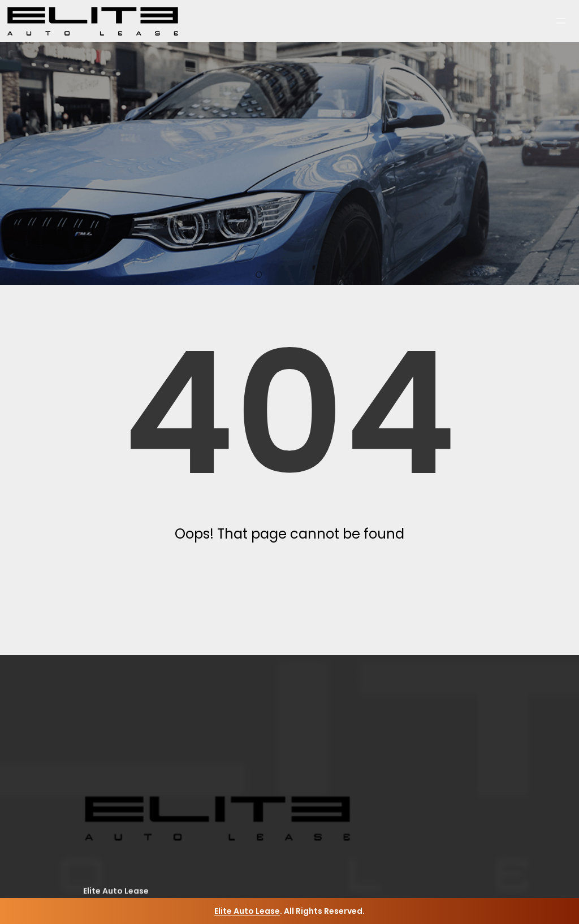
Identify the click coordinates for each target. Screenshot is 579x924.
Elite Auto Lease (247, 911)
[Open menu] (561, 21)
